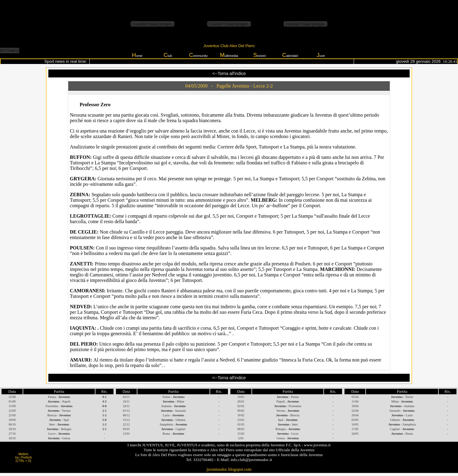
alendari (290, 55)
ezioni (260, 55)
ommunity (198, 55)
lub (168, 55)
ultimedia (229, 55)
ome (137, 55)
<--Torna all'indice (229, 73)
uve (321, 55)
